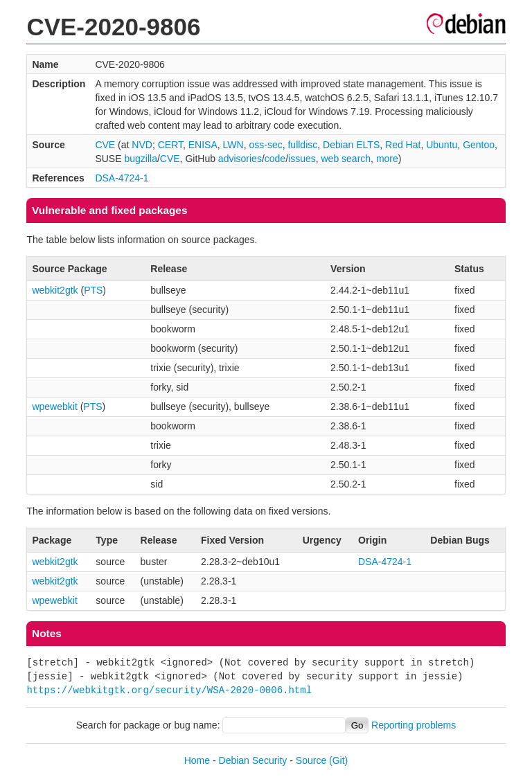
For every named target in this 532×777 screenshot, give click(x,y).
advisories (240, 159)
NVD (142, 145)
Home (197, 760)
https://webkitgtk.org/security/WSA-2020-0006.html (169, 690)
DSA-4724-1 (122, 178)
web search (346, 159)
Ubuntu (442, 145)
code (275, 159)
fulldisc (302, 145)
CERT (170, 145)
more (387, 159)
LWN (233, 145)
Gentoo (479, 145)
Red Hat (403, 145)
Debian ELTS (351, 145)
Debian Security (253, 760)
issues (302, 159)
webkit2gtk (55, 290)
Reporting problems (414, 725)
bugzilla (140, 159)
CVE (105, 145)
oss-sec (265, 145)
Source (311, 760)
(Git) (338, 760)
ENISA (203, 145)
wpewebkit (54, 407)
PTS (93, 290)
